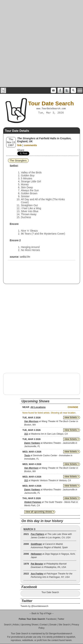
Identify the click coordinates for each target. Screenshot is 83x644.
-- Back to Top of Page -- (42, 613)
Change (73, 407)
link (19, 145)
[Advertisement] (41, 44)
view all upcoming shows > (40, 512)
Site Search (64, 625)
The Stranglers (18, 161)
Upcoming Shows (29, 625)
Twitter (61, 619)
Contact (44, 625)
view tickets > (72, 417)
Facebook (51, 619)
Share (21, 150)
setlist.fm (25, 257)
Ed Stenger (51, 634)
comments (30, 145)
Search (7, 625)
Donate (53, 625)
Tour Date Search (50, 592)
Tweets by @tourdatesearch (35, 606)
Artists (16, 625)
